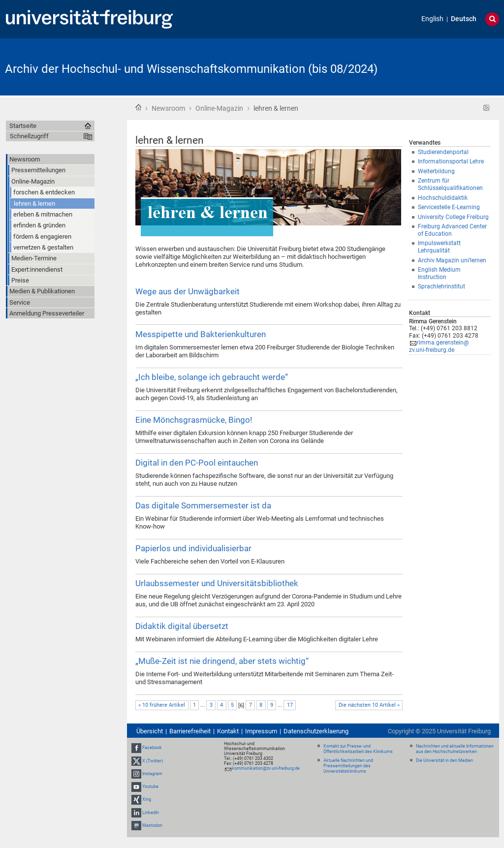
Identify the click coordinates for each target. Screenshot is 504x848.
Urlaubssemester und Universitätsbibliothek (217, 583)
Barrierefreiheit (190, 731)
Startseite (138, 107)
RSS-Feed (487, 108)
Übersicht (150, 731)
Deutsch (464, 19)
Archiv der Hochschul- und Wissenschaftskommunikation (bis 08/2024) (191, 69)
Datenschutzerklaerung (316, 731)
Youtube (150, 786)
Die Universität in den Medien (444, 760)
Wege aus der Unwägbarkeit (188, 291)
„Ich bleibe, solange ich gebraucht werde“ (212, 377)
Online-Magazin (219, 108)
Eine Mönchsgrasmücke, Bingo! (194, 420)
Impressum (261, 731)
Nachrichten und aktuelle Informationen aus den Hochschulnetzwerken (455, 749)
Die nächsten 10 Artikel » (369, 705)
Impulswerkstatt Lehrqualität (439, 247)
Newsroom (168, 108)
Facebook (152, 748)
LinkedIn (151, 813)
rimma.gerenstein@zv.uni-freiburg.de (439, 346)
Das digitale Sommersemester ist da (203, 505)
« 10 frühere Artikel (162, 705)
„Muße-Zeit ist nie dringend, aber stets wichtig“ (222, 661)
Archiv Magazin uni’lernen (452, 260)
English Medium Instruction (439, 273)
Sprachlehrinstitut (441, 286)
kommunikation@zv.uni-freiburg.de (266, 768)
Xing (147, 799)
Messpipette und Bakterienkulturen (201, 334)
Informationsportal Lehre (451, 161)
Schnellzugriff (29, 136)
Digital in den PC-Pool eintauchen (197, 463)
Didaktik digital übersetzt (182, 626)
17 (290, 705)
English (432, 19)
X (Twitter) (153, 761)
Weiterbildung (436, 171)
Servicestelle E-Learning (449, 207)
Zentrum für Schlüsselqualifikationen (450, 184)
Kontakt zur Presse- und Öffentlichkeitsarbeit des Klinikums (358, 749)
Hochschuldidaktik (443, 198)
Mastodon (152, 825)
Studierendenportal (443, 152)
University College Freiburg (453, 217)
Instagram (152, 774)
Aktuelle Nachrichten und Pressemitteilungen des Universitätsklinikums (348, 766)
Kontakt (228, 731)
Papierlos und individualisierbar (193, 548)
